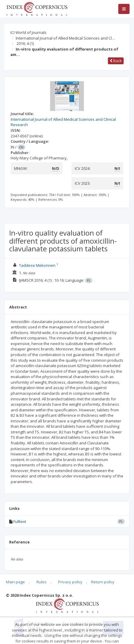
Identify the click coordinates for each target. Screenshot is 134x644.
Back (116, 61)
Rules (42, 582)
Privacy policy (70, 582)
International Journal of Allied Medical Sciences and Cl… (65, 38)
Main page (15, 582)
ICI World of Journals (28, 32)
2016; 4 (25, 43)
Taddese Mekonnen (37, 265)
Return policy (103, 582)
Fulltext (20, 521)
